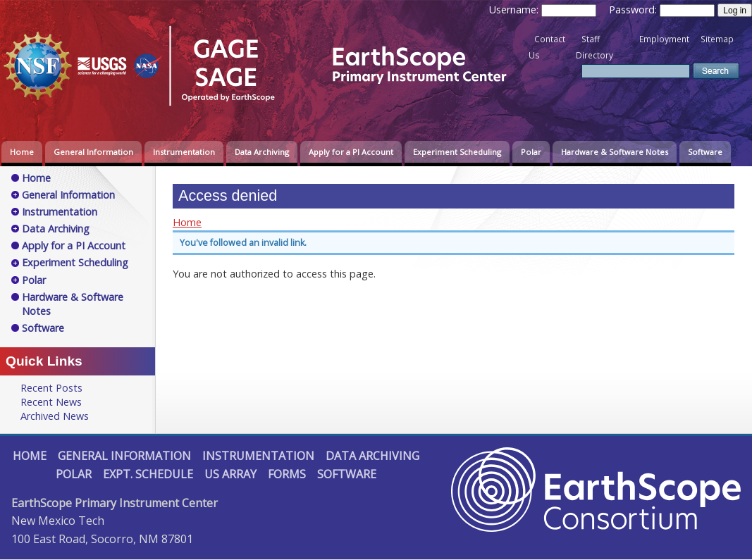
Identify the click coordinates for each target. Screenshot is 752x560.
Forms (287, 474)
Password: (634, 10)
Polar (531, 152)
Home (22, 152)
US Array (230, 474)
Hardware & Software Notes (615, 152)
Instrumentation (184, 152)
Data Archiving (262, 152)
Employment (664, 39)
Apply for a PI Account (351, 152)
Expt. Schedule (148, 474)
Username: (515, 10)
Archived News (55, 416)
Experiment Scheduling (457, 152)
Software (705, 152)
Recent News (51, 402)
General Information (93, 152)
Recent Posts (51, 388)
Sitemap (717, 39)
